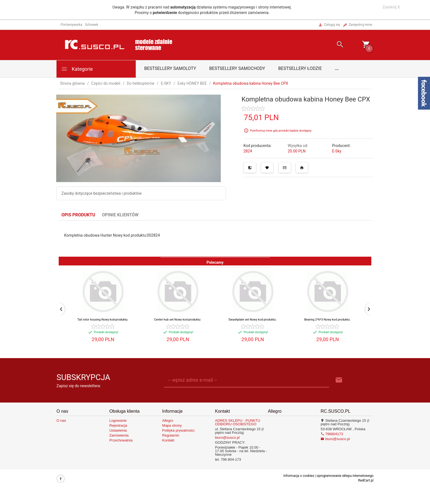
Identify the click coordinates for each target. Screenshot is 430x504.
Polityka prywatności (178, 430)
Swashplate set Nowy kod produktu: (252, 320)
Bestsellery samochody (237, 68)
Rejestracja (118, 425)
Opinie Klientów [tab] (120, 215)
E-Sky (337, 151)
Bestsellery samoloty (170, 68)
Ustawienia (118, 430)
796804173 (332, 434)
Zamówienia (119, 435)
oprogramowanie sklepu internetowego (345, 476)
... (337, 68)
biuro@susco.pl (227, 438)
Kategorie (77, 69)
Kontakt (168, 440)
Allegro (168, 421)
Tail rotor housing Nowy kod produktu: (103, 320)
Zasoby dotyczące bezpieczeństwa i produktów (102, 193)
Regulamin (171, 435)
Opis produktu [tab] (78, 215)
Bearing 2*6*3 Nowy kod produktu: (327, 320)
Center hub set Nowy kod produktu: (178, 320)
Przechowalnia (121, 440)
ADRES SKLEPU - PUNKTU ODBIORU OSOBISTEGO (238, 422)
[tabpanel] (215, 239)
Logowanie (118, 421)
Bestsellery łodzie (300, 68)
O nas (61, 421)
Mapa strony (172, 425)
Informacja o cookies (299, 476)
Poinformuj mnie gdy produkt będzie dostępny (281, 131)
